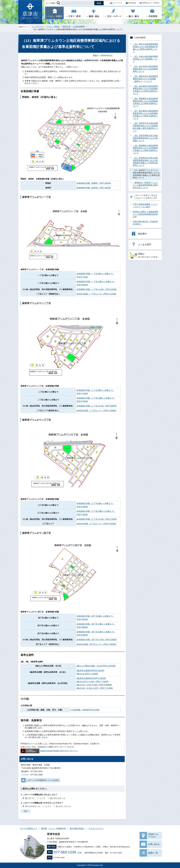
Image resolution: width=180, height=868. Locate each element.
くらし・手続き (53, 27)
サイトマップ (115, 3)
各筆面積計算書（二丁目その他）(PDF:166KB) (97, 406)
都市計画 (67, 27)
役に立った (30, 798)
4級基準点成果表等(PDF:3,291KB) (91, 678)
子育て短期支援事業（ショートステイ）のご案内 (145, 206)
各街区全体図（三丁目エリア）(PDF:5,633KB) (96, 524)
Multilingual (130, 3)
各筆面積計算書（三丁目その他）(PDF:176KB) (97, 519)
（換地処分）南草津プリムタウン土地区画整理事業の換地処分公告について (145, 185)
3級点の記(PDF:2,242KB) (87, 674)
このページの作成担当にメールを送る (43, 780)
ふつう (42, 798)
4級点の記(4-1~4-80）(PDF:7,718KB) (92, 682)
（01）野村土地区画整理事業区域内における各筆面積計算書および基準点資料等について (145, 48)
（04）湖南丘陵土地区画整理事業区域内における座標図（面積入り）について (145, 79)
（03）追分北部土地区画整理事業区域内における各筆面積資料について (145, 69)
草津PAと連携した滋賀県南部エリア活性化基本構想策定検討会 (146, 214)
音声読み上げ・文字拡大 (149, 3)
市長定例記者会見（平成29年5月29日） (145, 223)
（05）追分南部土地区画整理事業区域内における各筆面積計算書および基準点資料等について (145, 90)
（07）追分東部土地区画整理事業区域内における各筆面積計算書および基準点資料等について (145, 115)
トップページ (38, 27)
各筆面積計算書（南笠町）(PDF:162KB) (94, 188)
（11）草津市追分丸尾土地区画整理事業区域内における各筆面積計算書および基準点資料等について (145, 162)
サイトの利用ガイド (29, 829)
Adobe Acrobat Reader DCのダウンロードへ (49, 751)
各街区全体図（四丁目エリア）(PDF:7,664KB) (96, 644)
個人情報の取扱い (77, 829)
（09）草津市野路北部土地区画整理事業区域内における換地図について (145, 138)
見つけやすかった (33, 806)
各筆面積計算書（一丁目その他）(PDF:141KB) (97, 289)
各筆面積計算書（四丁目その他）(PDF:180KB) (97, 640)
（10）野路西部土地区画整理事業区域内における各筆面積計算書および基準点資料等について (145, 149)
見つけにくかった (64, 806)
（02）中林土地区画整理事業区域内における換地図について (145, 59)
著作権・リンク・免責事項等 (53, 829)
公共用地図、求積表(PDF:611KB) (85, 710)
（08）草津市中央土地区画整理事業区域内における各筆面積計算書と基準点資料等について (145, 127)
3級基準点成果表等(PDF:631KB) (90, 671)
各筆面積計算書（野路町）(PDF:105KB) (94, 183)
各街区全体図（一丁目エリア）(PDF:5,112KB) (96, 294)
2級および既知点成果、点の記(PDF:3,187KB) (96, 666)
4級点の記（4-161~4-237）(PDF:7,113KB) (95, 688)
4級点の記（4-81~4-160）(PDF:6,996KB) (94, 685)
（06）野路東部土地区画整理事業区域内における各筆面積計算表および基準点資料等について (145, 102)
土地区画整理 (79, 27)
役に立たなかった (58, 798)
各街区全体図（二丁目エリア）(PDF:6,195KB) (96, 411)
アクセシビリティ (96, 829)
